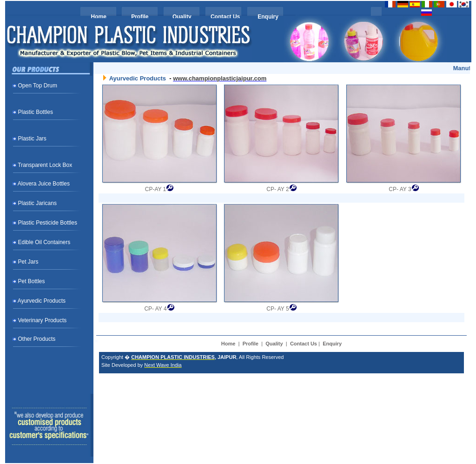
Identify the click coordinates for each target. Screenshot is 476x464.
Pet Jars (28, 262)
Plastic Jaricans (37, 203)
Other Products (37, 339)
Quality (182, 17)
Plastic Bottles (36, 112)
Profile (140, 17)
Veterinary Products (43, 320)
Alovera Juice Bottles (44, 184)
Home (99, 17)
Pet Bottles (32, 281)
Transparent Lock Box (45, 165)
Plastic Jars (32, 139)
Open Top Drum (38, 86)
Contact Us (225, 17)
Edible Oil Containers (44, 242)
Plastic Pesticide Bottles (48, 223)
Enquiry (268, 17)
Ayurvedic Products (42, 301)
